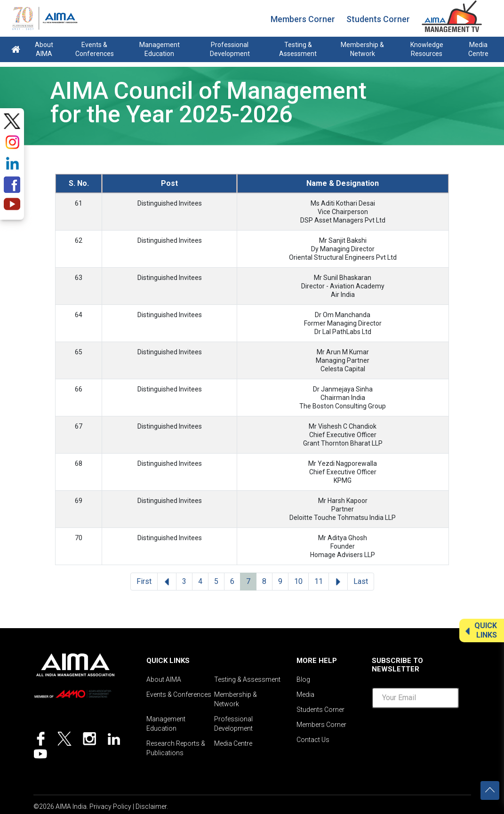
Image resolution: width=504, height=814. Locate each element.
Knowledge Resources (427, 49)
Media (305, 694)
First (144, 581)
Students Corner (378, 19)
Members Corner (303, 19)
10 (298, 581)
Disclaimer (151, 806)
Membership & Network (362, 49)
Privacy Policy (110, 806)
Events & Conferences (95, 49)
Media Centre (478, 49)
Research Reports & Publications (176, 748)
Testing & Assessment (298, 49)
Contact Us (313, 740)
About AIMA (44, 49)
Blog (303, 679)
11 (319, 581)
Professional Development (230, 49)
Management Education (160, 49)
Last (361, 581)
